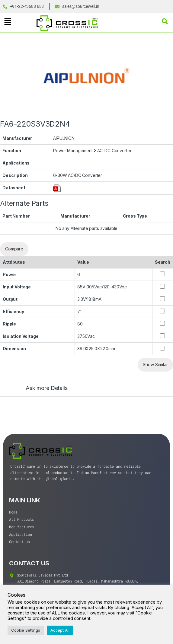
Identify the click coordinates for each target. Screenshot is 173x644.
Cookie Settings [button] (26, 630)
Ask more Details (47, 388)
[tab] (41, 391)
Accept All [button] (60, 630)
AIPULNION (64, 138)
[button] (8, 22)
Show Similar (155, 364)
